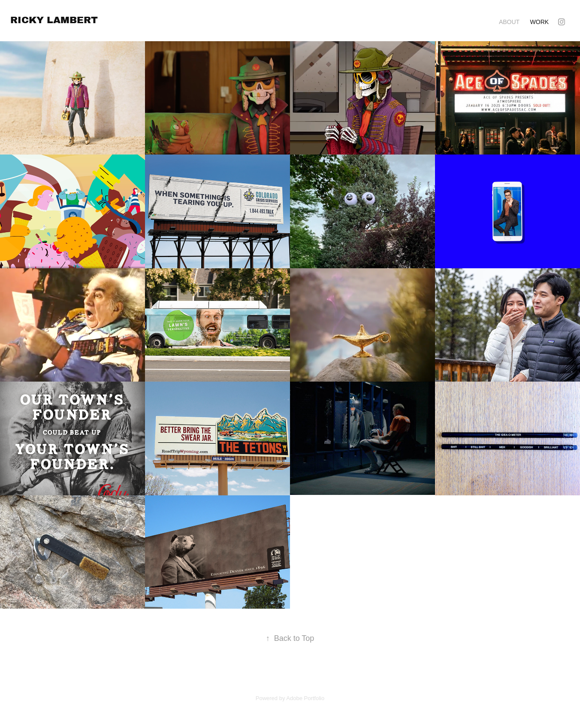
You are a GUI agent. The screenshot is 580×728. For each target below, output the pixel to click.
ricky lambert (54, 20)
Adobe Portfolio (305, 698)
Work (540, 22)
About (509, 22)
